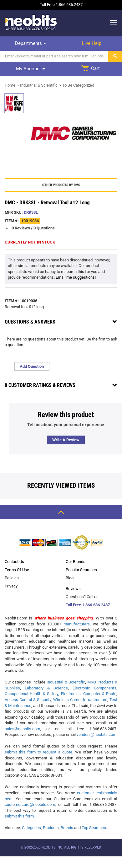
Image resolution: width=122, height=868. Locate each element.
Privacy (11, 586)
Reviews (73, 589)
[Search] (54, 56)
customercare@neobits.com (30, 804)
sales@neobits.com (22, 729)
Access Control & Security (28, 700)
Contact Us (14, 562)
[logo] (31, 22)
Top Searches (94, 828)
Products (51, 828)
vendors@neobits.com (97, 734)
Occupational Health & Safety (31, 694)
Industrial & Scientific (39, 85)
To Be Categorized (78, 85)
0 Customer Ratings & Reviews (40, 385)
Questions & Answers (30, 322)
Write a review (66, 440)
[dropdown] (112, 22)
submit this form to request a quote (38, 752)
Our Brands (76, 562)
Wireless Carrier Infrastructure (80, 700)
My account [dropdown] (31, 69)
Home (10, 85)
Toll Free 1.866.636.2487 (88, 605)
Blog (70, 578)
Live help (92, 43)
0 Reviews (21, 228)
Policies (12, 578)
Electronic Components (94, 688)
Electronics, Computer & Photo (89, 694)
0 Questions (44, 228)
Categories (31, 828)
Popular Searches (81, 570)
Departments (31, 43)
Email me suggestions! (76, 277)
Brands (67, 828)
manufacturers (77, 624)
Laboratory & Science (46, 688)
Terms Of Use (17, 570)
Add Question (32, 366)
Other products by (61, 185)
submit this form (19, 816)
